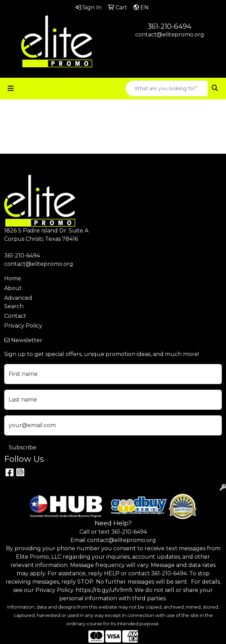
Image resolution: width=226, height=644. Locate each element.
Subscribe (23, 447)
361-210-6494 (169, 26)
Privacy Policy (23, 326)
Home (13, 278)
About (13, 288)
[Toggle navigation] (11, 88)
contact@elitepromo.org (170, 35)
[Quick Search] (167, 88)
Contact (15, 316)
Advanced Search (18, 302)
